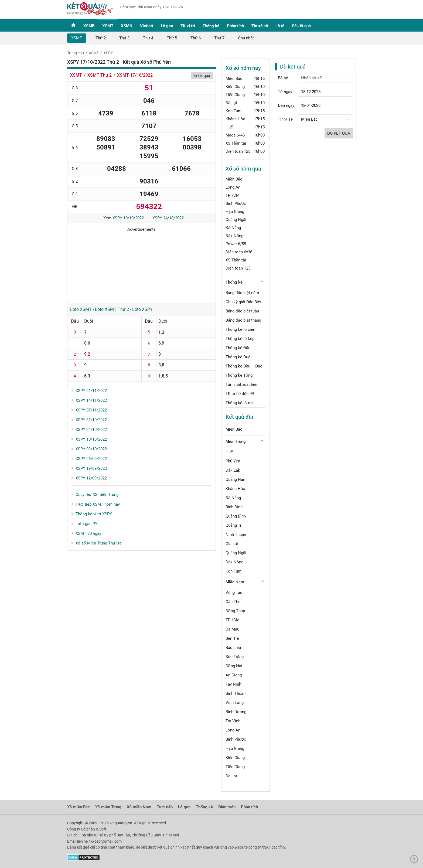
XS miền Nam (139, 807)
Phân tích (235, 26)
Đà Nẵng (233, 228)
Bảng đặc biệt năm (242, 293)
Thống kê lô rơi (239, 403)
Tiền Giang (235, 95)
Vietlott (147, 26)
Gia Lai (232, 544)
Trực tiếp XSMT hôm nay (98, 504)
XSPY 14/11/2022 (91, 400)
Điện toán (227, 807)
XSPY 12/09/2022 (91, 478)
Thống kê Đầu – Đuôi (245, 366)
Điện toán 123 (238, 151)
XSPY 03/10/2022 (91, 449)
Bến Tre (232, 638)
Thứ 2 (101, 38)
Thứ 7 (219, 38)
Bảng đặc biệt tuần (242, 311)
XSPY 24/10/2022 (168, 218)
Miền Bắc (234, 79)
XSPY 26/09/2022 (91, 459)
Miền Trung (236, 441)
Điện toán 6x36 (239, 252)
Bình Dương (236, 712)
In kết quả (202, 76)
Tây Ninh (233, 684)
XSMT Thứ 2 (100, 75)
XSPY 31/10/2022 (91, 420)
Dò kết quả (339, 133)
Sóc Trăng (235, 657)
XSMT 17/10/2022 (135, 75)
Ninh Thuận (236, 535)
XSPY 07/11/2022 (91, 410)
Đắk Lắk (233, 470)
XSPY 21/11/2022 (91, 391)
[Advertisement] (141, 265)
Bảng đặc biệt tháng (243, 320)
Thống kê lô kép (240, 339)
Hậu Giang (235, 212)
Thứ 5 (172, 38)
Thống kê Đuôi (239, 357)
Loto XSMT (81, 309)
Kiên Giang (235, 87)
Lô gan (167, 26)
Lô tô (280, 26)
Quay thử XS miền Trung (97, 495)
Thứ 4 (148, 38)
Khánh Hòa (235, 119)
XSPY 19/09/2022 (91, 468)
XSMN (127, 26)
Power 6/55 (236, 244)
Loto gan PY (86, 524)
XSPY (108, 53)
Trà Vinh (233, 721)
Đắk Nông (234, 236)
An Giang (234, 675)
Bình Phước (236, 203)
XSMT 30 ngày (88, 533)
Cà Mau (232, 629)
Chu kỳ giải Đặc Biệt (243, 302)
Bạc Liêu (233, 648)
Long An (233, 187)
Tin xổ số (260, 26)
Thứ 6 (196, 38)
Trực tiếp (165, 807)
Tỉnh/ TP (286, 119)
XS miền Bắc (79, 807)
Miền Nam (235, 582)
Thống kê (211, 26)
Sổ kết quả (301, 26)
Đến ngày (286, 105)
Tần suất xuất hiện (242, 384)
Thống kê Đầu (238, 348)
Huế (229, 127)
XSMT (108, 26)
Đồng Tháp (235, 611)
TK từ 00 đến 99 (240, 394)
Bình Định (234, 507)
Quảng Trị (234, 525)
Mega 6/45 (235, 135)
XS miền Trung (108, 807)
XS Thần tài (236, 143)
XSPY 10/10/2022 (128, 218)
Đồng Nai (234, 666)
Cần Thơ (233, 602)
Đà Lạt (231, 103)
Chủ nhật (246, 38)
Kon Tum (233, 111)
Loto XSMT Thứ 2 (112, 309)
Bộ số (283, 78)
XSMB (89, 26)
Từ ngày (285, 92)
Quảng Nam (236, 479)
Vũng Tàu (234, 593)
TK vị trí (188, 26)
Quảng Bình (236, 516)
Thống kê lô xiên (240, 329)
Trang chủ (76, 53)
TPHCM (233, 195)
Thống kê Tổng (239, 375)
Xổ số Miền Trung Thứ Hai (99, 543)
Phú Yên (233, 461)
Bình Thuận (236, 693)
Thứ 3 (124, 38)
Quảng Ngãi (236, 220)
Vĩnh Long (235, 703)
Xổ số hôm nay (243, 68)
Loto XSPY (142, 309)
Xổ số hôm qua (243, 169)
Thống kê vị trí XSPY (94, 514)
